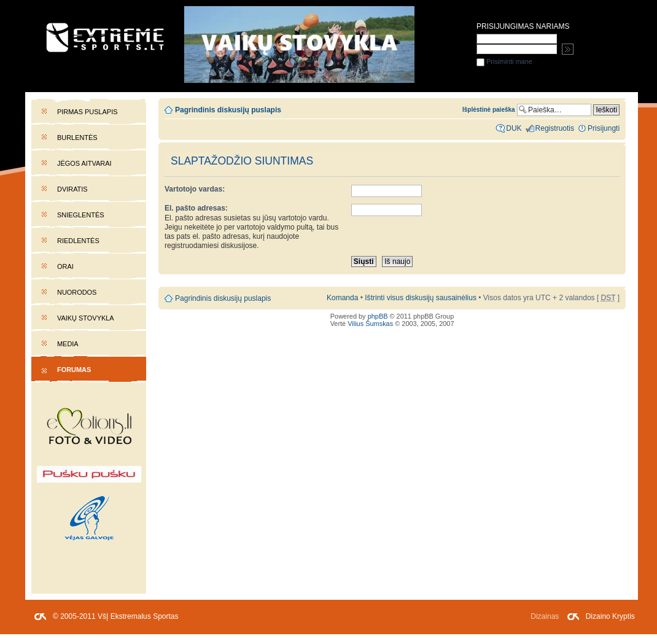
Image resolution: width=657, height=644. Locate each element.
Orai (65, 266)
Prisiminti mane (504, 61)
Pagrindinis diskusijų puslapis (228, 110)
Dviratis (72, 189)
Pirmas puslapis (87, 112)
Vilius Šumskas (370, 324)
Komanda (342, 298)
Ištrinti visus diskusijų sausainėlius (421, 298)
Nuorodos (77, 292)
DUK (514, 128)
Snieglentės (81, 215)
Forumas (74, 370)
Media (68, 344)
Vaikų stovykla (86, 318)
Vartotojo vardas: (195, 189)
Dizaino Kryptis (610, 616)
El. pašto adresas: (196, 208)
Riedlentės (78, 241)
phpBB (378, 316)
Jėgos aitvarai (84, 163)
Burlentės (77, 138)
